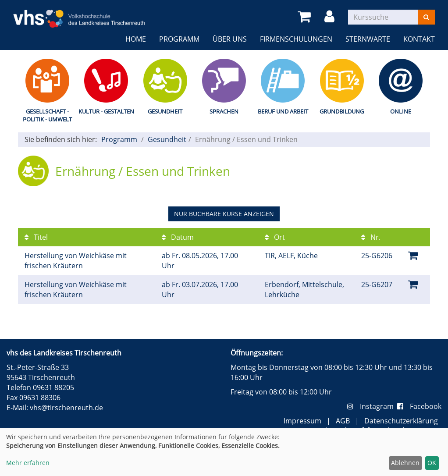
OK (432, 463)
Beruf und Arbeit (283, 111)
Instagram (372, 406)
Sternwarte (368, 39)
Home (136, 39)
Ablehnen (405, 463)
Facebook (419, 406)
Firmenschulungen (296, 39)
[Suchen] (426, 17)
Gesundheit (165, 111)
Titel (36, 237)
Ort (275, 237)
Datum (178, 237)
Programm (179, 39)
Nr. (371, 237)
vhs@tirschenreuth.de (66, 408)
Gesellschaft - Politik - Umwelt (47, 115)
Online (401, 111)
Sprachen (224, 111)
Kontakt (419, 39)
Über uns (230, 39)
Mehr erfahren (28, 463)
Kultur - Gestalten (106, 111)
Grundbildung (342, 111)
